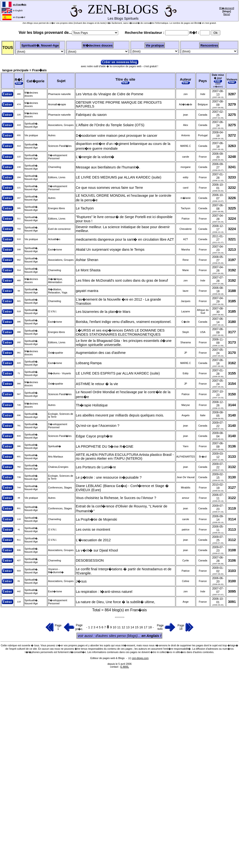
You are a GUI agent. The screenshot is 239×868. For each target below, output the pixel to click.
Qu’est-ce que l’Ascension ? (98, 426)
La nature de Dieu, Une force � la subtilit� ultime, (115, 602)
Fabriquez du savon (91, 115)
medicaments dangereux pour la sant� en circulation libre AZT (125, 239)
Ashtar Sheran (87, 260)
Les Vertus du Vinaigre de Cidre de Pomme (110, 94)
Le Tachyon (85, 208)
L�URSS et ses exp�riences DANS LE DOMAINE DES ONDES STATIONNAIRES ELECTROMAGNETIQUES (120, 332)
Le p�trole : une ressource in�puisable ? (109, 477)
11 (119, 627)
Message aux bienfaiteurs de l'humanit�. (108, 167)
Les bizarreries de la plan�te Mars (103, 312)
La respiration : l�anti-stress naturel (104, 592)
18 (150, 627)
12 (124, 627)
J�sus (81, 581)
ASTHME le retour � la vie (97, 384)
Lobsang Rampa (89, 363)
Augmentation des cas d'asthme (101, 353)
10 (115, 627)
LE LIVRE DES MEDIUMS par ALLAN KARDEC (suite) (119, 177)
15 (137, 627)
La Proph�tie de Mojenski (96, 519)
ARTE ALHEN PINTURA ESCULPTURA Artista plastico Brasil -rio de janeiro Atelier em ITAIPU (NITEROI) (125, 457)
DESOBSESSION (90, 560)
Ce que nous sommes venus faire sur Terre (109, 188)
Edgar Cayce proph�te (94, 436)
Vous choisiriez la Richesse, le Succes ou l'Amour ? (116, 498)
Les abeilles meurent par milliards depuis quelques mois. (120, 415)
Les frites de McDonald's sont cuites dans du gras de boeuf (122, 280)
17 (146, 627)
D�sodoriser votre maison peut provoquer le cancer (117, 136)
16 (142, 627)
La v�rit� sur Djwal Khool (97, 550)
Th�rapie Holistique (92, 405)
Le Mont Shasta (88, 270)
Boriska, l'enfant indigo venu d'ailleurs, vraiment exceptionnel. (124, 322)
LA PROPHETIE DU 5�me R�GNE (105, 446)
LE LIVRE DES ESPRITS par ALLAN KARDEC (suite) (118, 373)
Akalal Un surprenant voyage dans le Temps (110, 250)
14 (133, 627)
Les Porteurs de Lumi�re (96, 467)
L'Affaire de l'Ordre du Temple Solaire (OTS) (110, 125)
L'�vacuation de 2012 (93, 540)
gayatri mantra (87, 291)
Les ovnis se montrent (93, 529)
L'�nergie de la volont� (95, 157)
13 (128, 627)
